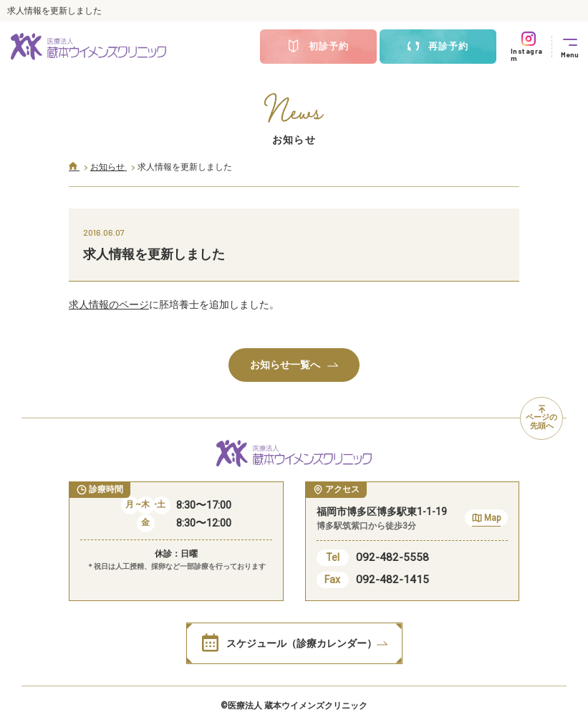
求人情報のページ (109, 304)
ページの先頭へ (541, 418)
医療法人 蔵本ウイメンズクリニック (298, 706)
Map (486, 520)
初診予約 (318, 47)
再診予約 (438, 47)
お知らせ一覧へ (294, 365)
